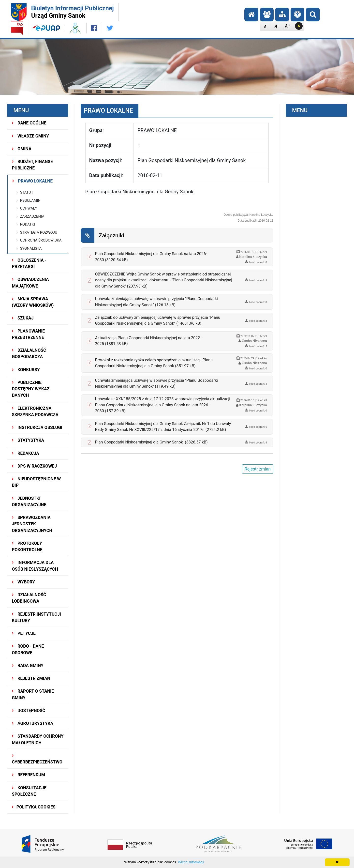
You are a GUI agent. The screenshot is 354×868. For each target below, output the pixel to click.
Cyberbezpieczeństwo (37, 759)
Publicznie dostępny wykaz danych (31, 389)
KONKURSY (26, 370)
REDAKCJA (25, 453)
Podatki (27, 224)
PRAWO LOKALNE (32, 181)
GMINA (22, 149)
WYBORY (23, 582)
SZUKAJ (23, 318)
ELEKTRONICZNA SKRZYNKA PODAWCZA (35, 411)
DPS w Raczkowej (34, 466)
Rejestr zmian (31, 678)
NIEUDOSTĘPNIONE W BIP (36, 482)
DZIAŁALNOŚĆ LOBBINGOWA (29, 598)
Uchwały (29, 208)
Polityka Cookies (34, 807)
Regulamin (30, 200)
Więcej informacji (191, 862)
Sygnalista (31, 248)
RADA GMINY (28, 666)
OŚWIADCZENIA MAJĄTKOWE (30, 283)
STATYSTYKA (28, 440)
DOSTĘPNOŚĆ (29, 711)
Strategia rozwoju (38, 232)
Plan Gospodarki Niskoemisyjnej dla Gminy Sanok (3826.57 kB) (151, 442)
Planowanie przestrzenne (28, 334)
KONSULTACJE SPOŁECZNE (29, 791)
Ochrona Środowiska (41, 240)
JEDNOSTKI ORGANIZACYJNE (29, 502)
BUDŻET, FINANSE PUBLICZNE (32, 165)
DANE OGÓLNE (29, 123)
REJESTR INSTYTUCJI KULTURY (36, 617)
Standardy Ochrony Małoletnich (38, 739)
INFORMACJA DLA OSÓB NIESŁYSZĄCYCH (35, 566)
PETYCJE (24, 633)
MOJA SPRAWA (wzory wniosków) (33, 302)
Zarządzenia (32, 216)
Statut (27, 192)
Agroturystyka (32, 723)
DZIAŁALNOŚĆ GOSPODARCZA (29, 353)
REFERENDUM (28, 775)
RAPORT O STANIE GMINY (33, 694)
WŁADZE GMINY (30, 136)
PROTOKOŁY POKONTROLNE (27, 547)
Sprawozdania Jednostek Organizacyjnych (32, 524)
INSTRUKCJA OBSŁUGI (37, 427)
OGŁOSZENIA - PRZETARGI (29, 263)
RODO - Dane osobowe (28, 649)
